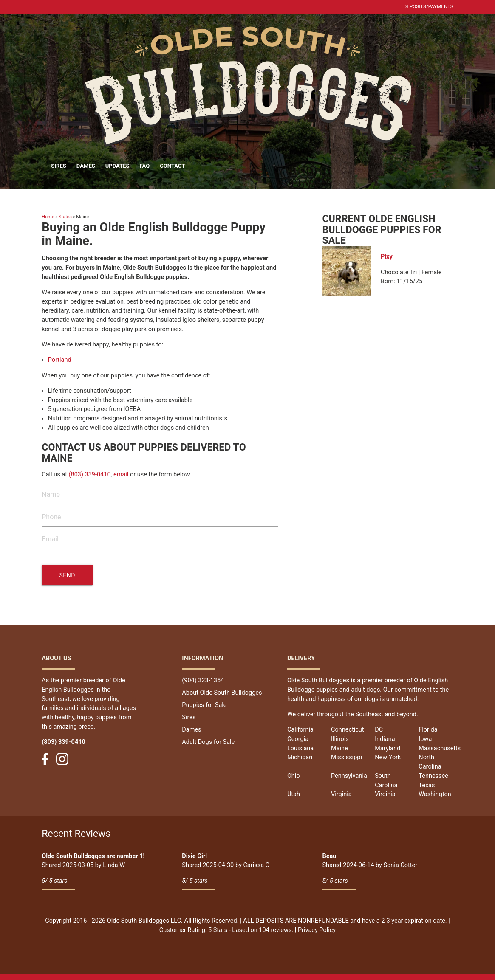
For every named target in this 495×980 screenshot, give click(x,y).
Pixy (387, 257)
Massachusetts (440, 748)
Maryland (388, 748)
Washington (435, 794)
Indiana (385, 739)
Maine (339, 748)
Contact (172, 166)
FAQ (145, 166)
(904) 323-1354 (203, 680)
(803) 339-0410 (90, 475)
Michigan (300, 757)
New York (388, 757)
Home (48, 217)
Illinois (340, 739)
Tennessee (433, 776)
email (121, 475)
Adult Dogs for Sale (208, 742)
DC (379, 730)
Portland (60, 360)
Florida (428, 730)
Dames (86, 166)
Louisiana (300, 748)
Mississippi (346, 757)
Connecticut (348, 730)
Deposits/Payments (429, 6)
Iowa (425, 739)
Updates (117, 166)
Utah (294, 794)
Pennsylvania (349, 776)
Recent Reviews (76, 834)
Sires (59, 166)
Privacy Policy (317, 930)
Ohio (294, 776)
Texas (427, 785)
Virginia (341, 794)
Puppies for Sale (204, 705)
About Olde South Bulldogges (222, 693)
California (300, 730)
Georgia (298, 739)
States (65, 217)
